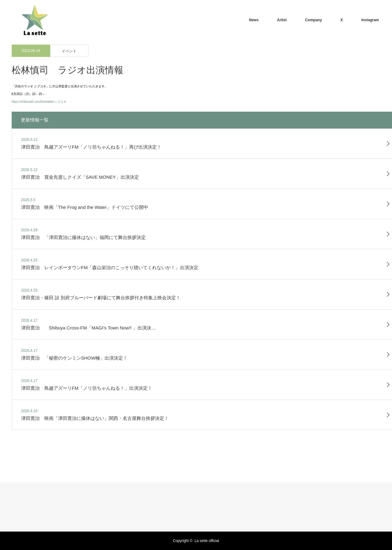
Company (313, 20)
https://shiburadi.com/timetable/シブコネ (39, 102)
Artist (282, 20)
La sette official (207, 541)
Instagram (370, 20)
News (254, 20)
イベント (69, 51)
